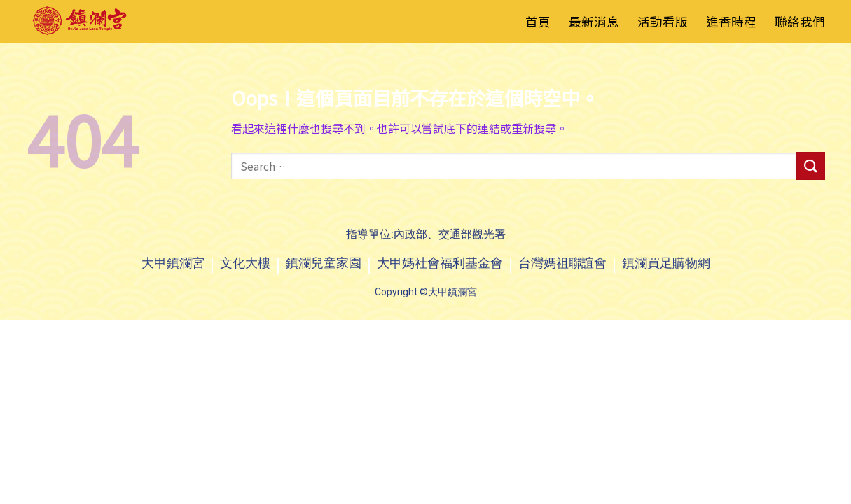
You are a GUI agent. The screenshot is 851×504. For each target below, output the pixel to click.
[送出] (810, 166)
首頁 (538, 21)
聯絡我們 (800, 21)
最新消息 (594, 21)
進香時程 (731, 21)
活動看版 (663, 21)
